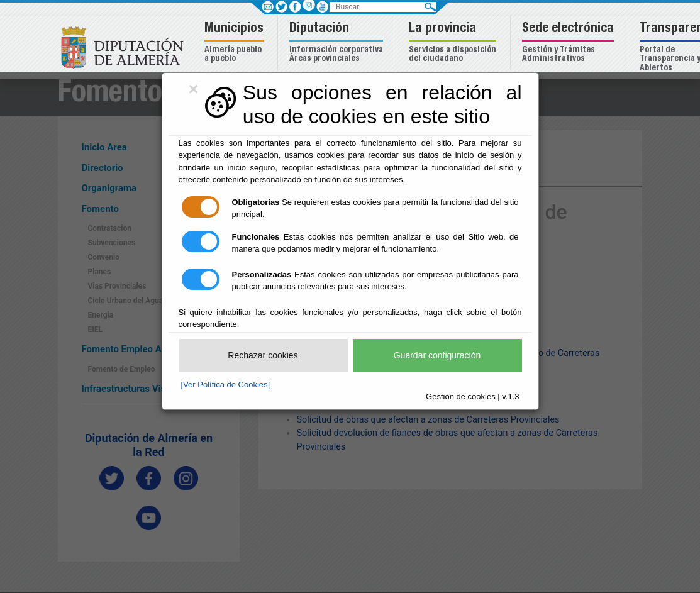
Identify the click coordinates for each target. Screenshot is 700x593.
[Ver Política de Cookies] (226, 385)
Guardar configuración (437, 355)
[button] (236, 43)
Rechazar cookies (263, 355)
